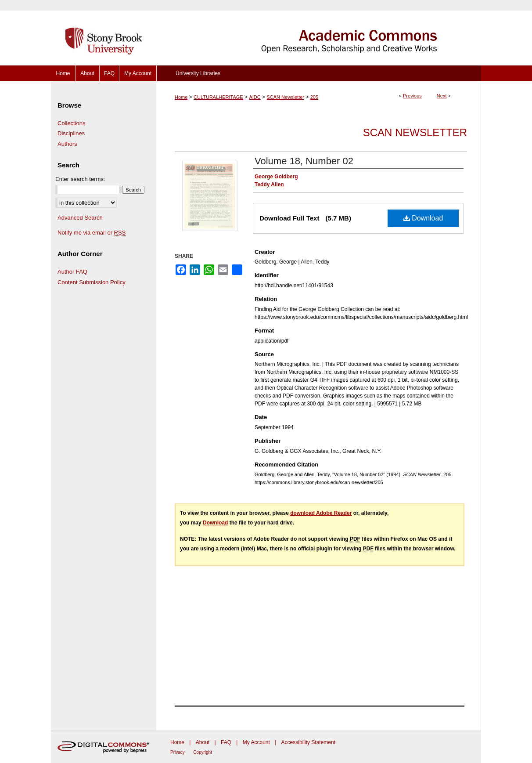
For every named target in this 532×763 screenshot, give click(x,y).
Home (181, 97)
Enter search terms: (80, 179)
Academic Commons (319, 33)
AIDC (255, 97)
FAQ (226, 742)
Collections (72, 123)
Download (423, 218)
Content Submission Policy (92, 282)
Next (442, 96)
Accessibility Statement (308, 742)
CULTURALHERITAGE (218, 97)
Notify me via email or (92, 233)
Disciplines (71, 133)
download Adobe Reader (321, 513)
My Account (256, 742)
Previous (412, 96)
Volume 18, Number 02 (304, 161)
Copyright (203, 752)
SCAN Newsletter (285, 97)
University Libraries (198, 73)
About (203, 742)
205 (314, 97)
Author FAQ (72, 272)
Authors (67, 144)
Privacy (178, 752)
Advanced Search (80, 218)
